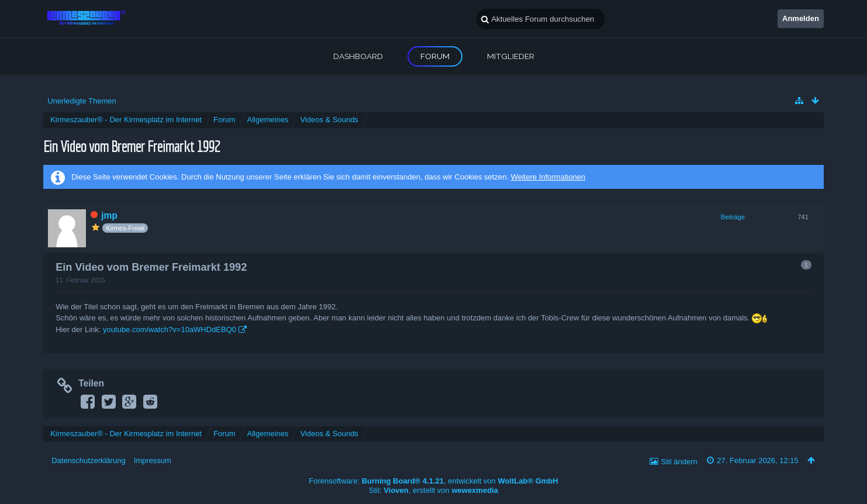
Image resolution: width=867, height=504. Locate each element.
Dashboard (358, 56)
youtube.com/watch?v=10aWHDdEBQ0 (170, 329)
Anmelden (801, 18)
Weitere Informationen (548, 177)
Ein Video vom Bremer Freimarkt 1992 (132, 146)
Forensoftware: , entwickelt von (433, 481)
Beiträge (733, 217)
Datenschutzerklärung (88, 460)
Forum (435, 56)
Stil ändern (679, 462)
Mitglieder (511, 56)
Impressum (153, 460)
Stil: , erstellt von (433, 490)
